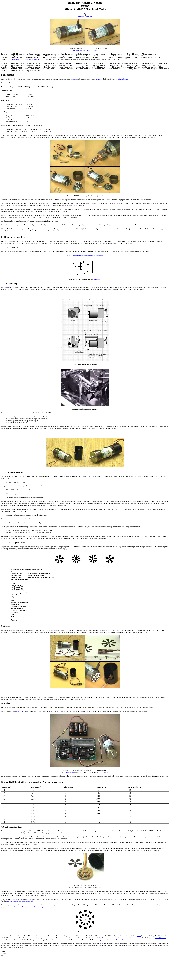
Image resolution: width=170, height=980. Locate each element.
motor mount (98, 79)
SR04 (5, 288)
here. (139, 936)
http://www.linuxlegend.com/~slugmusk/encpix (29, 907)
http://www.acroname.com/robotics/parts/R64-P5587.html (85, 255)
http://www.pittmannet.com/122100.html (85, 50)
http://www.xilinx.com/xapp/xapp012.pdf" (20, 901)
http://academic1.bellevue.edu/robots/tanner (112, 940)
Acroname (98, 280)
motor (75, 79)
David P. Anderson (85, 16)
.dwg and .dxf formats (121, 79)
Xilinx (114, 899)
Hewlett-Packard (160, 938)
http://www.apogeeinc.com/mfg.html (28, 60)
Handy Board (103, 772)
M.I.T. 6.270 (19, 711)
